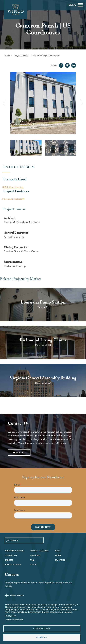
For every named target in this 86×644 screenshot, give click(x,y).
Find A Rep (35, 555)
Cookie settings (42, 629)
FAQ (32, 560)
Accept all (42, 638)
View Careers (17, 595)
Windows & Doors (14, 551)
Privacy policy (11, 616)
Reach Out (19, 452)
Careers (9, 560)
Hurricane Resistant (13, 199)
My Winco (60, 560)
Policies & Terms (13, 565)
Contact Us (11, 555)
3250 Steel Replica (13, 187)
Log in (33, 565)
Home (7, 55)
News (58, 555)
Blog (58, 551)
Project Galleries (21, 55)
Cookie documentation (14, 620)
